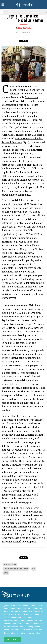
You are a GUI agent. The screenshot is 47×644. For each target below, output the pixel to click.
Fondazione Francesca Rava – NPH (20, 99)
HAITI (6, 573)
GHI (34, 569)
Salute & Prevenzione (13, 12)
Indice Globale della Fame (29, 131)
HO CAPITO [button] (12, 640)
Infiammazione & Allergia (13, 17)
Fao (17, 279)
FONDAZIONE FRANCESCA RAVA (16, 569)
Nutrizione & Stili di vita (13, 22)
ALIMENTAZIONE (10, 565)
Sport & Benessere (12, 26)
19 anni (33, 120)
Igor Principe (25, 28)
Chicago (35, 534)
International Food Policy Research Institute (22, 140)
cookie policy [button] (34, 633)
